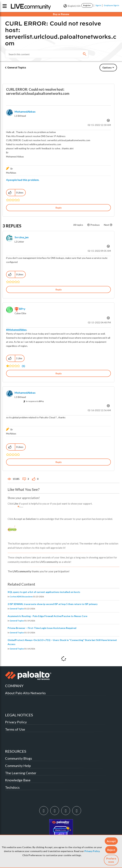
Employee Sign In (112, 5)
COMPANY (14, 686)
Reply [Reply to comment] (59, 289)
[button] (111, 841)
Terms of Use (15, 729)
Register (87, 5)
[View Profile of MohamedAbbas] (25, 111)
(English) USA (72, 6)
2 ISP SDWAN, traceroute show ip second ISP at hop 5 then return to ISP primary (53, 604)
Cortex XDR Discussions (21, 597)
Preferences (111, 860)
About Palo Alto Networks (25, 693)
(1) (23, 366)
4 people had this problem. (23, 180)
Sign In (98, 5)
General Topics (17, 67)
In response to (35, 401)
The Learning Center (21, 773)
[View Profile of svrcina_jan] (22, 237)
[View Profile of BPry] (22, 309)
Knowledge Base (18, 780)
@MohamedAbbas (16, 330)
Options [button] (107, 68)
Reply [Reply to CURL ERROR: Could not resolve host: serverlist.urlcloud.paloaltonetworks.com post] (59, 208)
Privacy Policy (92, 851)
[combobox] (47, 54)
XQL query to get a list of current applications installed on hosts (44, 592)
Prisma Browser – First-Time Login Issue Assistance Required (42, 628)
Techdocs (12, 787)
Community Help (18, 766)
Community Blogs (19, 758)
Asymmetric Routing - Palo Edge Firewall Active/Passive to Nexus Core (47, 616)
